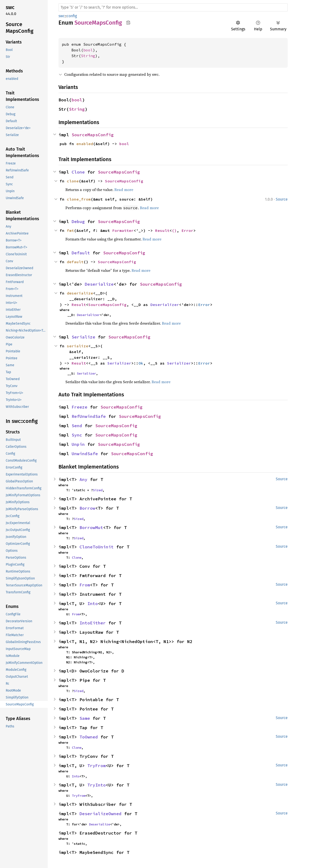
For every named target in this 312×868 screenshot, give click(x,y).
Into (93, 603)
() (174, 230)
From (85, 585)
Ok (141, 363)
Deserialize (99, 284)
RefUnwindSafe (89, 416)
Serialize (83, 337)
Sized (98, 490)
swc (62, 16)
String (88, 56)
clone (73, 181)
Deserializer (165, 305)
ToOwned (89, 737)
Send (77, 426)
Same (85, 718)
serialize (78, 346)
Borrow (87, 508)
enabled (85, 144)
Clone (78, 172)
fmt (70, 230)
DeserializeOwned (100, 814)
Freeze (79, 407)
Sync (77, 435)
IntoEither (93, 623)
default (75, 262)
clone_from (79, 199)
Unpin (78, 444)
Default (81, 253)
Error (187, 230)
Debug (78, 221)
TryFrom (97, 766)
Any (83, 479)
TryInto (97, 785)
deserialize (80, 293)
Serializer (119, 363)
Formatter (123, 230)
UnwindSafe (85, 454)
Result (162, 230)
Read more (124, 190)
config (72, 16)
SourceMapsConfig (93, 135)
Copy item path (128, 22)
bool (88, 50)
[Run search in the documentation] (173, 7)
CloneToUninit (97, 547)
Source (282, 199)
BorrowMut (91, 527)
